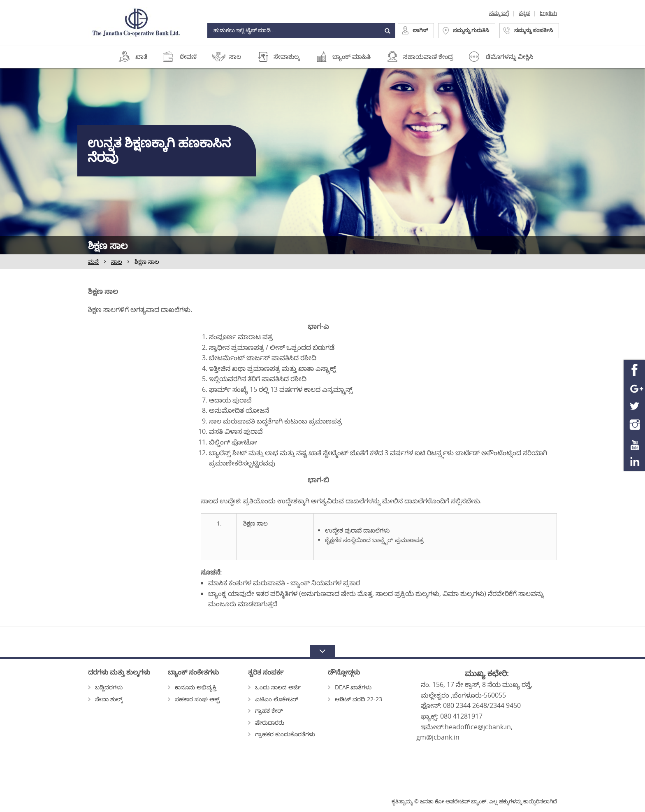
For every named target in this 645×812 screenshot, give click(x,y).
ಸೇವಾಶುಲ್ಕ (287, 56)
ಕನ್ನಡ (524, 13)
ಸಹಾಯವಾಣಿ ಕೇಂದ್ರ (428, 56)
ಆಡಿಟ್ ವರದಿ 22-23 (355, 699)
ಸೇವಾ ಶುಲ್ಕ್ (105, 699)
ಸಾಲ (235, 56)
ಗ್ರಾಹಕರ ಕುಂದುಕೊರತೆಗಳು (282, 734)
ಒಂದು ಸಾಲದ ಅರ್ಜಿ (275, 687)
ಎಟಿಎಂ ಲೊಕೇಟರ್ (273, 699)
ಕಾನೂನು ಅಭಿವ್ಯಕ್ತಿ (192, 687)
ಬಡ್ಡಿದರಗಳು (105, 687)
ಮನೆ (93, 262)
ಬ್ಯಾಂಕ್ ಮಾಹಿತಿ (352, 56)
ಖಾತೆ (141, 56)
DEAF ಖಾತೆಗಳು (350, 687)
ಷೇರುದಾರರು (266, 722)
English (548, 13)
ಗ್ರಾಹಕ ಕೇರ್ (266, 711)
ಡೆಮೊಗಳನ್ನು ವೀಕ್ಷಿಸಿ (510, 56)
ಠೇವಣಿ (188, 56)
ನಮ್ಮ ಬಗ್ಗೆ (499, 13)
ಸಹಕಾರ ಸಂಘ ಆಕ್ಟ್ (194, 699)
